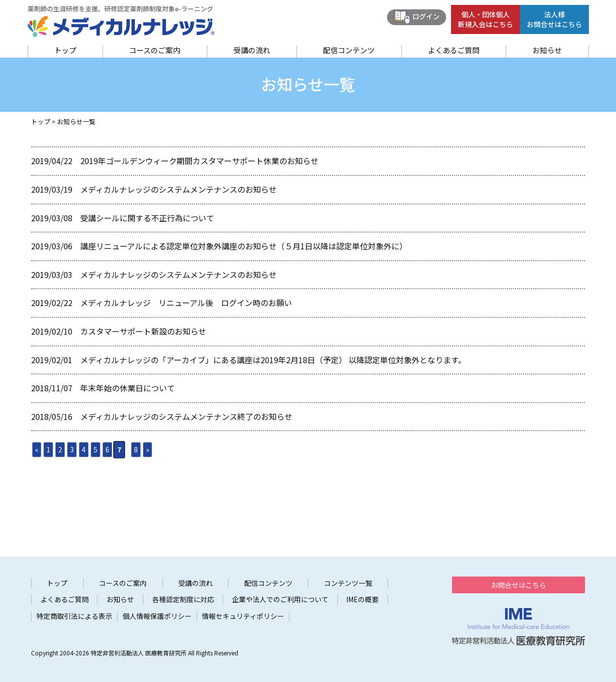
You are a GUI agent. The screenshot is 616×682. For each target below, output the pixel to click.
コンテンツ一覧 (348, 583)
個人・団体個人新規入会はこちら (486, 19)
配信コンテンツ (349, 50)
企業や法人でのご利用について (280, 599)
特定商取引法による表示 (74, 616)
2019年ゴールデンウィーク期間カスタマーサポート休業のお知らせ (199, 161)
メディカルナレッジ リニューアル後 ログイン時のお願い (186, 303)
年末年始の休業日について (128, 388)
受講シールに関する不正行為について (147, 218)
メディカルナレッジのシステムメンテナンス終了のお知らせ (186, 416)
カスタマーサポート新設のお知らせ (143, 331)
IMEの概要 (362, 599)
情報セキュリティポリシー (243, 616)
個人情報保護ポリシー (157, 616)
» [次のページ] (147, 449)
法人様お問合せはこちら (554, 19)
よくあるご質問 (454, 50)
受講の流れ (252, 50)
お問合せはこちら (519, 585)
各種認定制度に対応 (183, 599)
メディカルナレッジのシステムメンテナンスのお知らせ (178, 189)
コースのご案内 (155, 50)
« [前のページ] (37, 449)
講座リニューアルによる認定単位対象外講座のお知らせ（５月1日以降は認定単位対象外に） (244, 246)
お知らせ (547, 50)
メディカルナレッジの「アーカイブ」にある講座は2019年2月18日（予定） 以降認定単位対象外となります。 (273, 360)
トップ (65, 50)
